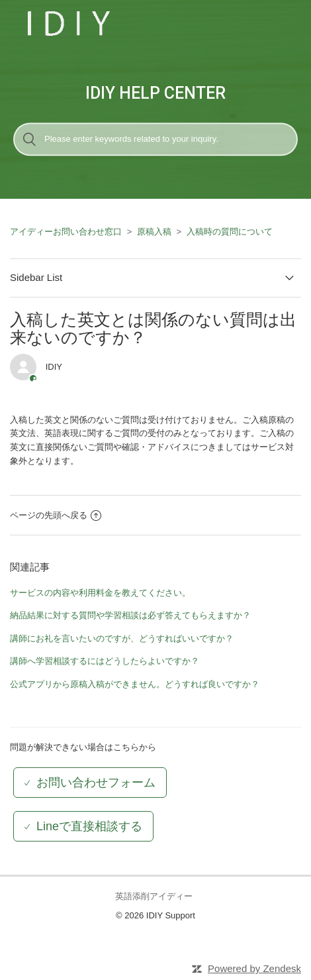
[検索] (155, 139)
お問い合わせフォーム (96, 783)
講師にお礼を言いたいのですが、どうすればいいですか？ (122, 638)
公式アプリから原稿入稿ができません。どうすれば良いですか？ (135, 684)
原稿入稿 (154, 232)
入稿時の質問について (230, 232)
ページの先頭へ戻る (56, 515)
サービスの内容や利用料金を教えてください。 (100, 593)
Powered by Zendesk (254, 968)
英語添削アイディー (154, 896)
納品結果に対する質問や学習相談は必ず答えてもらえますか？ (130, 615)
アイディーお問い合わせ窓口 (66, 232)
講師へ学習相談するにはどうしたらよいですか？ (105, 661)
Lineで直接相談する (89, 826)
